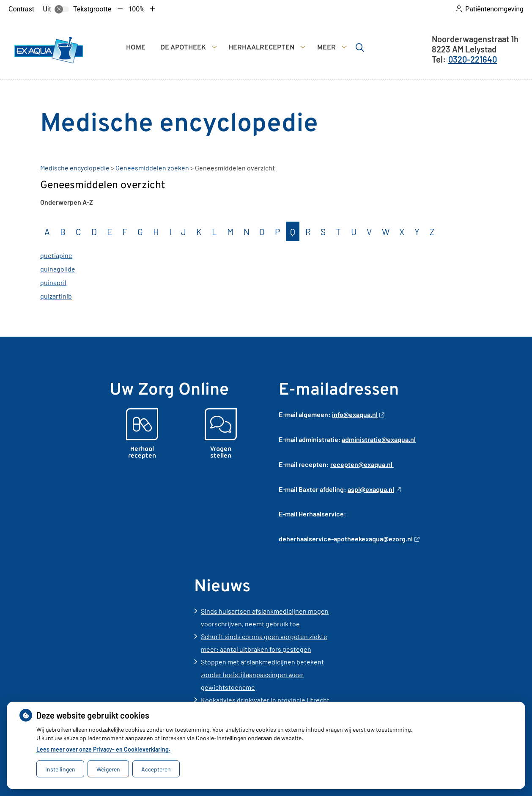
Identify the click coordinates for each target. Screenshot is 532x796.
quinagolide (58, 269)
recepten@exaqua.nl (362, 464)
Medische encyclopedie (75, 168)
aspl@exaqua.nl (374, 489)
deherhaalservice (305, 539)
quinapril (53, 282)
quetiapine (56, 255)
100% (136, 9)
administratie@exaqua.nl (379, 439)
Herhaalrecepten (261, 48)
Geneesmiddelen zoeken (152, 168)
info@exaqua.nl (358, 414)
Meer (326, 48)
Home (136, 48)
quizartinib (56, 296)
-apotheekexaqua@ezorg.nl (375, 539)
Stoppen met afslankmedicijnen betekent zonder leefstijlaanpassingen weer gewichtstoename (262, 674)
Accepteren (156, 769)
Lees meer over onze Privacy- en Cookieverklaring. (103, 749)
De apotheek (183, 48)
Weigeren (108, 769)
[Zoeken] (360, 47)
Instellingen (60, 769)
